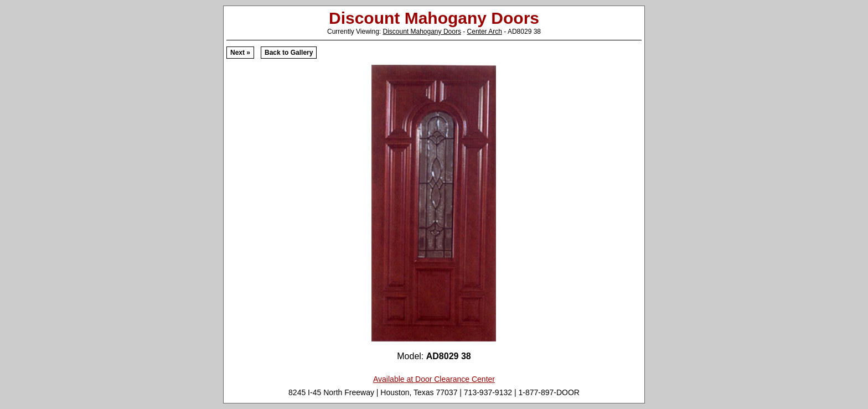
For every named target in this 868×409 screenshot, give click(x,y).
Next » (240, 53)
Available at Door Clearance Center (434, 379)
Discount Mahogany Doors (422, 32)
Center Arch (485, 32)
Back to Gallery (289, 53)
